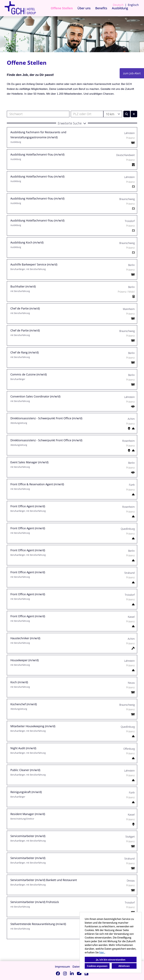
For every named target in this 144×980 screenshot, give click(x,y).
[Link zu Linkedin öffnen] (72, 973)
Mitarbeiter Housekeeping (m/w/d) (33, 726)
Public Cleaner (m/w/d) (25, 770)
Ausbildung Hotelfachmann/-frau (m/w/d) (37, 154)
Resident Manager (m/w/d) (28, 814)
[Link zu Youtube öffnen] (79, 973)
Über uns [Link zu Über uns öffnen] (84, 8)
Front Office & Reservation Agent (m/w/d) (37, 484)
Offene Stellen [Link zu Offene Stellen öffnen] (62, 8)
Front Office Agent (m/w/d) (28, 506)
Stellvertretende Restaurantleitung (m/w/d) (38, 924)
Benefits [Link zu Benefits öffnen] (101, 8)
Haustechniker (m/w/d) (25, 638)
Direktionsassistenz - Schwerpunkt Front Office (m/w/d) (46, 418)
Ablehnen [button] (124, 966)
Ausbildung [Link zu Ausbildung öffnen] (120, 8)
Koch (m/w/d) (19, 682)
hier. (102, 952)
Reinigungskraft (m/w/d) (26, 792)
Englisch (133, 5)
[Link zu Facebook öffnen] (58, 973)
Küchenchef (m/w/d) (24, 704)
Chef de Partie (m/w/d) (25, 308)
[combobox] (113, 114)
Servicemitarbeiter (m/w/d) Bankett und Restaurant (44, 880)
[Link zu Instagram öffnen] (65, 973)
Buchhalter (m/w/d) (23, 286)
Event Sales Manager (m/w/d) (29, 462)
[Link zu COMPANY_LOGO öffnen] (20, 8)
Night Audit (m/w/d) (23, 748)
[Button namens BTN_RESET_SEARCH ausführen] (134, 114)
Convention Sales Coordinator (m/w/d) (35, 396)
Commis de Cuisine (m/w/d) (29, 374)
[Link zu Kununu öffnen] (86, 973)
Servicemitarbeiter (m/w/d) (28, 836)
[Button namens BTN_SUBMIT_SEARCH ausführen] (127, 114)
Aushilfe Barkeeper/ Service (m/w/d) (34, 264)
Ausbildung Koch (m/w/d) (27, 242)
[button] (72, 123)
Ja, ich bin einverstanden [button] (111, 960)
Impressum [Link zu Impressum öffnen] (62, 967)
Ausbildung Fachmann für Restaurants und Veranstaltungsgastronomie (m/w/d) (38, 135)
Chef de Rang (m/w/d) (25, 352)
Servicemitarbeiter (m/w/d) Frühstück (35, 902)
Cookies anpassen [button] (97, 966)
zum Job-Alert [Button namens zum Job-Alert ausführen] (132, 73)
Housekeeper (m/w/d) (25, 660)
